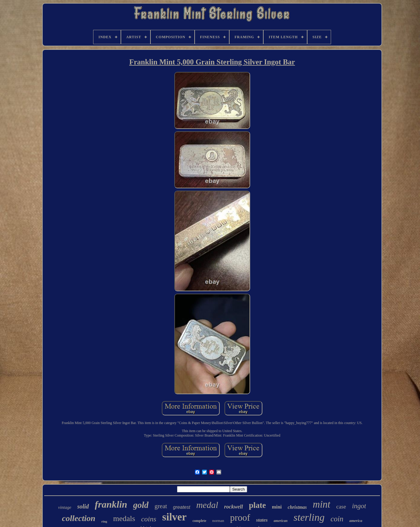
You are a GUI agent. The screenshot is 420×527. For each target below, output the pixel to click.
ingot (359, 506)
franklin (111, 504)
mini (277, 507)
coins (149, 519)
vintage (65, 507)
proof (240, 518)
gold (141, 505)
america (356, 521)
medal (207, 505)
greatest (182, 507)
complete (199, 521)
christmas (297, 507)
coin (337, 519)
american (281, 521)
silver (174, 517)
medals (124, 518)
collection (79, 518)
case (341, 507)
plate (257, 505)
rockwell (234, 507)
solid (83, 506)
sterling (309, 517)
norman (218, 521)
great (161, 506)
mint (322, 504)
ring (104, 521)
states (262, 520)
